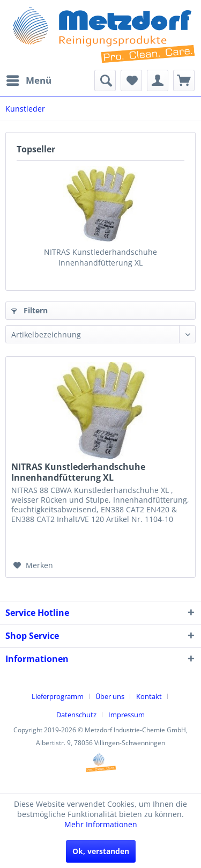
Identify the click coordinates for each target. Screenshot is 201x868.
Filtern (29, 310)
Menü (29, 79)
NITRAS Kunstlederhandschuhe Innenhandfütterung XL (100, 257)
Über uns (110, 696)
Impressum (126, 715)
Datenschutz (76, 715)
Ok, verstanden (101, 851)
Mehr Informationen (101, 824)
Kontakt (149, 696)
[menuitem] (28, 80)
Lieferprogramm (58, 696)
